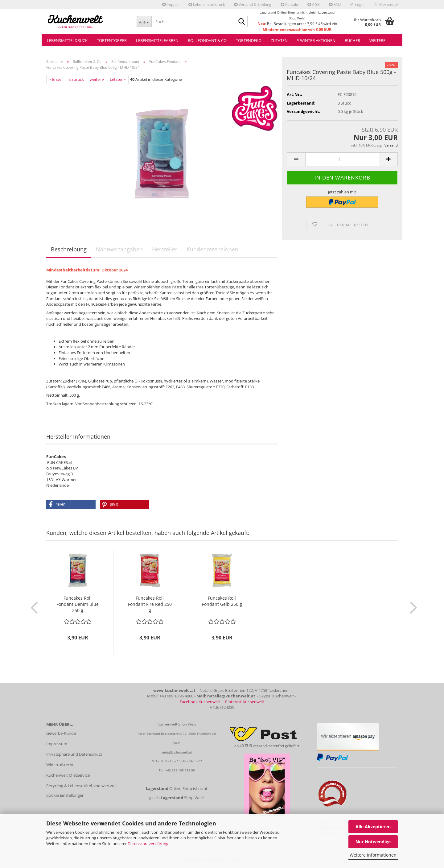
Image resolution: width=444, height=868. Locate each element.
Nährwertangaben (119, 249)
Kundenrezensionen (212, 249)
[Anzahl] (342, 159)
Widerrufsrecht (60, 765)
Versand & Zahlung (253, 4)
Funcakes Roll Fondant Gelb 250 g (222, 601)
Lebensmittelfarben (157, 40)
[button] (296, 159)
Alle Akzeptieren (373, 827)
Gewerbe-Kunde (61, 733)
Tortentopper (112, 40)
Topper (171, 4)
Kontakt (289, 4)
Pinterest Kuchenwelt (245, 702)
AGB (314, 4)
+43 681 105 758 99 (180, 770)
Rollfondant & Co (207, 40)
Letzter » (118, 79)
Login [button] (357, 4)
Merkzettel (386, 4)
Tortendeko (249, 40)
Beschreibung (69, 249)
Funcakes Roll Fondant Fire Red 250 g (150, 604)
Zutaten (279, 40)
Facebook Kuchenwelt (200, 702)
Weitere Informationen (373, 855)
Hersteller (165, 249)
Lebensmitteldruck (207, 4)
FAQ (335, 4)
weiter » (97, 79)
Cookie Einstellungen (65, 795)
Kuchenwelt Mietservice (68, 775)
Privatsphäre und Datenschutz (74, 754)
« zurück (76, 79)
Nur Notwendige (373, 842)
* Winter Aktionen (316, 40)
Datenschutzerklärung (148, 844)
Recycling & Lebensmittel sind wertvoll (81, 786)
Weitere (377, 40)
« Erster (56, 79)
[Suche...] (144, 22)
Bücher (352, 40)
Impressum (57, 744)
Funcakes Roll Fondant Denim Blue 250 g (78, 604)
